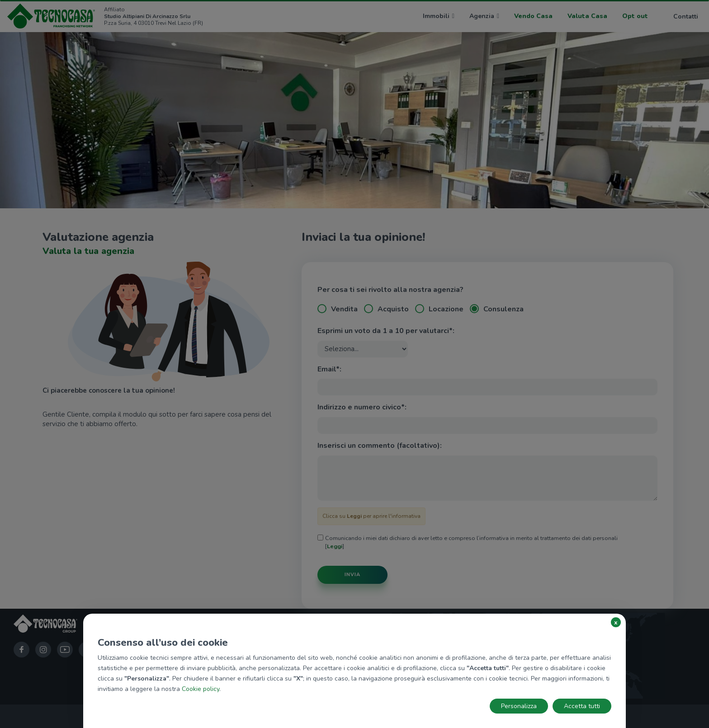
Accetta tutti (582, 706)
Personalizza (519, 706)
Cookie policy (201, 689)
